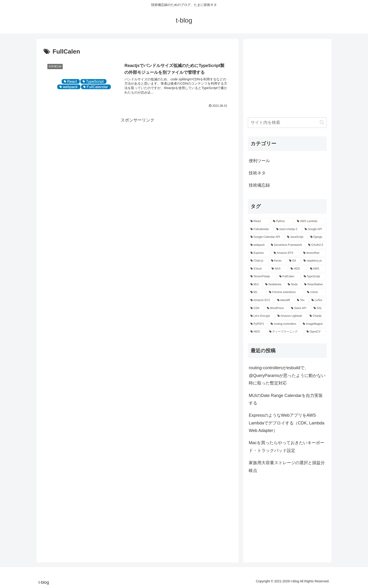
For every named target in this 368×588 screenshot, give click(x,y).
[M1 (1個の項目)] (257, 292)
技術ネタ (257, 173)
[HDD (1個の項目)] (298, 269)
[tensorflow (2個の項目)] (314, 253)
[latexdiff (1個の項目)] (285, 300)
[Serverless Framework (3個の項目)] (287, 245)
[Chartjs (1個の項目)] (317, 316)
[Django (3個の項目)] (317, 237)
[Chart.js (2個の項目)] (258, 261)
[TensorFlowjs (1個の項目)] (262, 277)
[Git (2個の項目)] (294, 261)
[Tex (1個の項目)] (302, 300)
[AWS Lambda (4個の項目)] (310, 221)
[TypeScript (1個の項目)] (314, 277)
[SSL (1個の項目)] (319, 308)
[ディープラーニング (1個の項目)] (285, 332)
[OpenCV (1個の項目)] (315, 332)
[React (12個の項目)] (259, 221)
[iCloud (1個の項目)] (258, 269)
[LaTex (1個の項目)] (318, 300)
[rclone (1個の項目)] (316, 292)
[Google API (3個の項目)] (314, 229)
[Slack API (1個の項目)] (300, 308)
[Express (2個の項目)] (259, 253)
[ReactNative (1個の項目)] (314, 285)
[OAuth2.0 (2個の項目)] (316, 245)
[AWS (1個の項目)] (317, 269)
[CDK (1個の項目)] (256, 308)
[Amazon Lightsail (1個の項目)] (291, 316)
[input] (287, 123)
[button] (322, 122)
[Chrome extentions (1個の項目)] (286, 292)
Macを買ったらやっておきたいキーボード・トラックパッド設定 (287, 447)
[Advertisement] (138, 157)
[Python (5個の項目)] (282, 221)
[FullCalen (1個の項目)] (289, 277)
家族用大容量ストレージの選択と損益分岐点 (287, 466)
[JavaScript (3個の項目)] (296, 237)
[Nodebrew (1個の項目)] (274, 285)
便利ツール (259, 161)
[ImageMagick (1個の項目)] (313, 324)
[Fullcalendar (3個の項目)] (261, 229)
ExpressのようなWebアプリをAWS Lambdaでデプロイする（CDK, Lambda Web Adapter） (287, 423)
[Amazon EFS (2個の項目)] (286, 253)
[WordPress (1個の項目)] (276, 308)
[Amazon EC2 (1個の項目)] (261, 300)
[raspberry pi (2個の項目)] (314, 261)
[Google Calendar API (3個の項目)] (266, 237)
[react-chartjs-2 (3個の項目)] (288, 229)
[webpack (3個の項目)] (258, 245)
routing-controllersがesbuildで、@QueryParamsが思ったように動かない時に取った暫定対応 (287, 375)
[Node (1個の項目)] (293, 285)
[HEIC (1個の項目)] (257, 332)
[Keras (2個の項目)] (278, 261)
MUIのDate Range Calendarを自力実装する (286, 399)
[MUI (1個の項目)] (255, 285)
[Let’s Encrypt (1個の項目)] (261, 316)
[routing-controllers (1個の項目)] (284, 324)
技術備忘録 (259, 185)
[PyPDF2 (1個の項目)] (258, 324)
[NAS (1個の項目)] (278, 269)
